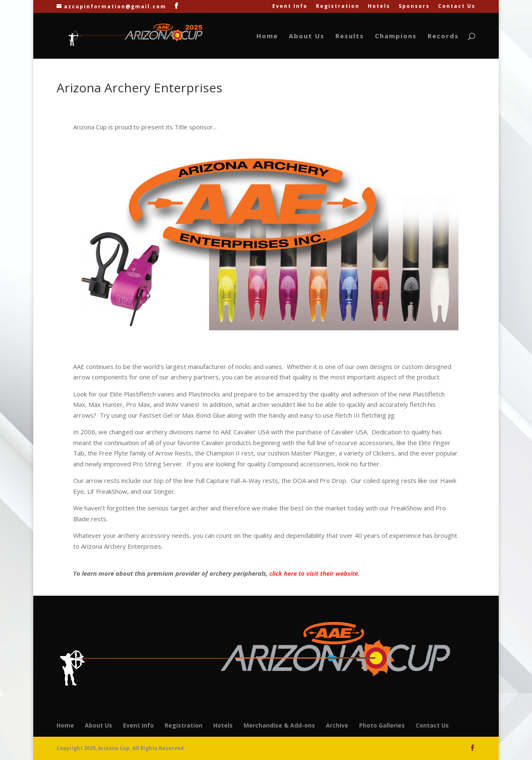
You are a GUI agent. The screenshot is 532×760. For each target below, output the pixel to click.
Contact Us (457, 7)
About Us (307, 36)
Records (443, 36)
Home (267, 36)
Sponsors (414, 7)
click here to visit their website (314, 573)
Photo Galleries (382, 725)
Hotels (379, 7)
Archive (337, 725)
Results (350, 36)
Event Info (290, 7)
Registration (338, 7)
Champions (396, 36)
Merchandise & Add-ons (279, 725)
